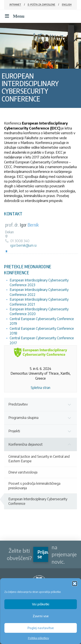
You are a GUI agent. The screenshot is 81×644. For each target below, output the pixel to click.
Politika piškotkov (38, 638)
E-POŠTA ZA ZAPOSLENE (41, 4)
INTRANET (15, 4)
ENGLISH (67, 4)
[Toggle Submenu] (69, 404)
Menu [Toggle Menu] (14, 16)
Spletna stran (40, 388)
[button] (75, 584)
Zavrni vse (41, 616)
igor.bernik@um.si (23, 245)
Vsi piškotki (41, 604)
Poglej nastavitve (41, 628)
